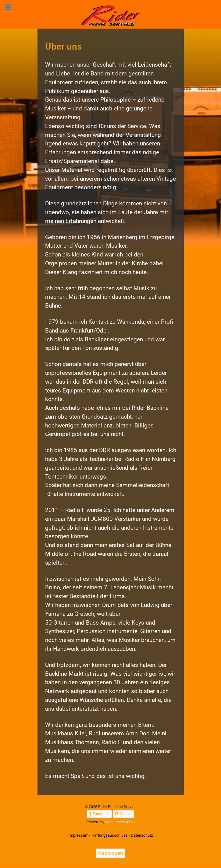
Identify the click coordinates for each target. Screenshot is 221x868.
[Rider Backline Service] (111, 16)
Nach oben (110, 853)
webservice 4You (120, 822)
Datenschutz (142, 835)
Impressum (78, 835)
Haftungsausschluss (110, 835)
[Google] (123, 814)
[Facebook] (99, 814)
